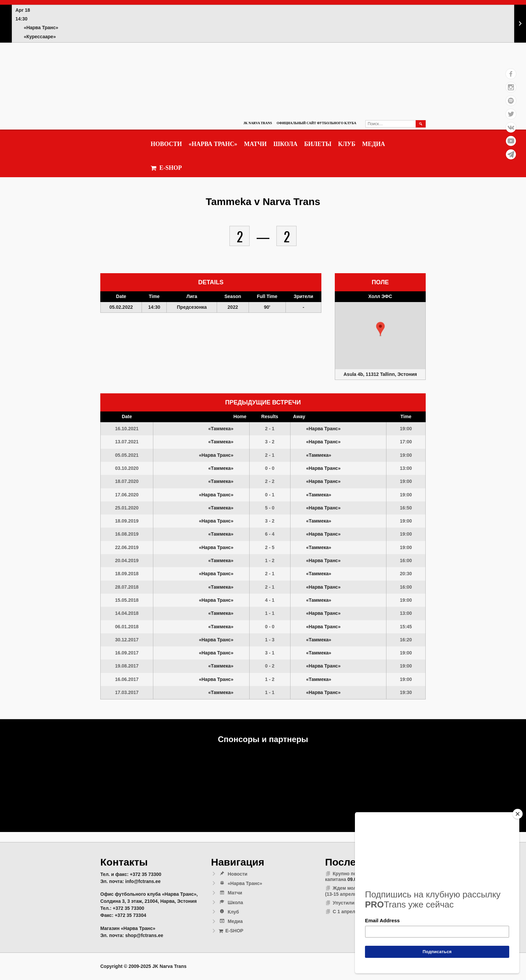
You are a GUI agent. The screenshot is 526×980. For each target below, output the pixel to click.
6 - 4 (270, 534)
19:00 (406, 429)
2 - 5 (270, 547)
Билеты (318, 144)
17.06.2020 (127, 495)
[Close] (518, 814)
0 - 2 (270, 666)
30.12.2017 (127, 640)
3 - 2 (270, 442)
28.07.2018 (127, 587)
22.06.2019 (127, 547)
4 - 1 (270, 600)
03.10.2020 (127, 468)
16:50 (406, 508)
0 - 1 (270, 495)
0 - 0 (270, 468)
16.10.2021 (127, 429)
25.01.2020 (127, 508)
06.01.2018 (127, 627)
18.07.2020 (127, 481)
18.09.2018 (127, 574)
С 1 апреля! (346, 912)
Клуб (347, 144)
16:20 (406, 640)
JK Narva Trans (257, 123)
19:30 (406, 692)
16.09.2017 (127, 653)
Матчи (255, 144)
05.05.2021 (127, 455)
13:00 (406, 468)
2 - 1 (270, 429)
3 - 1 (270, 653)
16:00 (406, 560)
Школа (285, 144)
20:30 (406, 574)
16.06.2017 (127, 679)
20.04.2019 (127, 560)
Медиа (373, 144)
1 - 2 (270, 560)
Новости (166, 144)
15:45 (406, 627)
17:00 (406, 442)
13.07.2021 (127, 442)
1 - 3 (270, 640)
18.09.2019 (127, 521)
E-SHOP (166, 168)
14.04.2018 (127, 613)
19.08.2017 (127, 666)
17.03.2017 (127, 692)
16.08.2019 (127, 534)
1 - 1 (270, 613)
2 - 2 (270, 481)
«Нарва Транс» (213, 144)
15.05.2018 (127, 600)
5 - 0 (270, 508)
